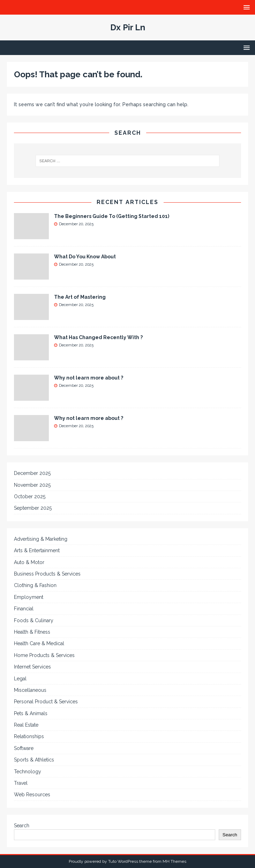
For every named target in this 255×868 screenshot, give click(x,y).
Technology (28, 772)
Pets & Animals (31, 713)
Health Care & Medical (39, 643)
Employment (29, 597)
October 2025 (30, 496)
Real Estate (26, 725)
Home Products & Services (44, 655)
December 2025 (32, 473)
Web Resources (32, 795)
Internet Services (32, 667)
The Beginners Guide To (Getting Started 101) (112, 216)
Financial (24, 609)
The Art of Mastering (80, 297)
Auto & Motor (29, 562)
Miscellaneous (30, 690)
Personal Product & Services (46, 702)
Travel (21, 783)
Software (24, 748)
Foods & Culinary (34, 620)
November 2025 (32, 485)
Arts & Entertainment (37, 550)
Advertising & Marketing (41, 539)
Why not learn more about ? (89, 378)
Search (22, 826)
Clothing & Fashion (35, 585)
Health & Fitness (32, 632)
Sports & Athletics (34, 760)
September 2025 (33, 508)
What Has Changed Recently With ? (98, 337)
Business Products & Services (47, 574)
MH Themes (174, 861)
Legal (20, 679)
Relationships (29, 736)
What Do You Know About (85, 257)
